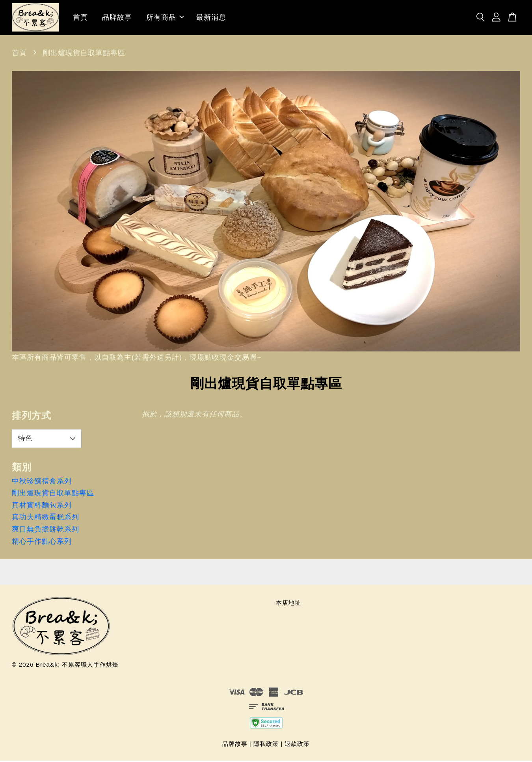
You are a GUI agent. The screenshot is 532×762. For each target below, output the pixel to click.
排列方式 (32, 417)
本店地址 (288, 604)
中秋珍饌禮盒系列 (42, 482)
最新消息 (211, 18)
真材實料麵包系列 (42, 506)
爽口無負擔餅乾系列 (46, 530)
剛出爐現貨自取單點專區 (53, 494)
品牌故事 (117, 18)
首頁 (80, 18)
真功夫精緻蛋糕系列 (46, 519)
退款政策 (297, 745)
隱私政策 (266, 745)
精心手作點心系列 (42, 543)
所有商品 (165, 18)
